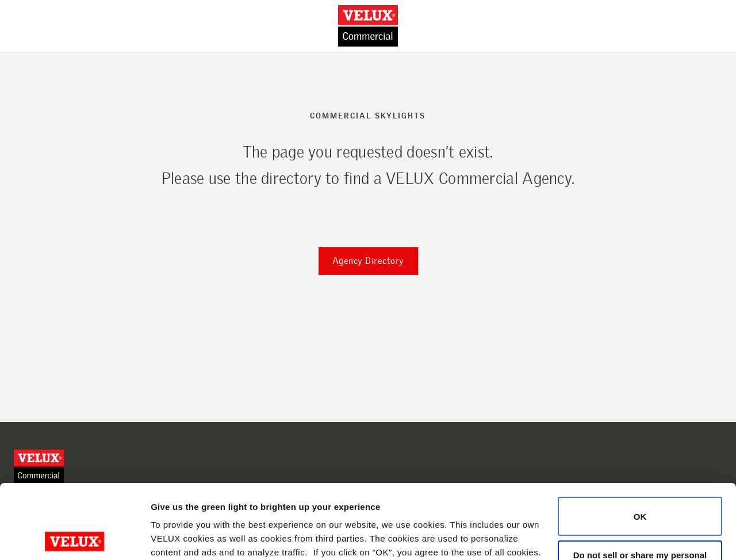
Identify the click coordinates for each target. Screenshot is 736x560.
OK (640, 442)
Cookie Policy (207, 506)
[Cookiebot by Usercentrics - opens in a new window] (74, 538)
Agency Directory (368, 261)
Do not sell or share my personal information (640, 485)
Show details (177, 537)
